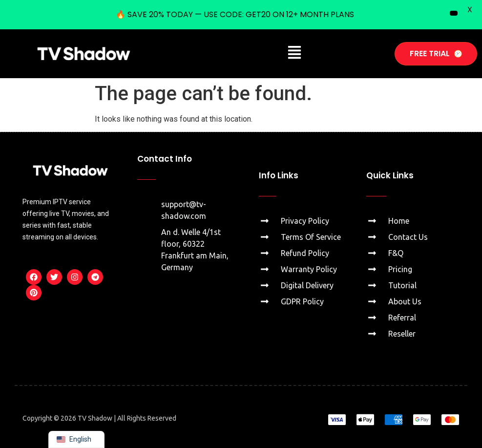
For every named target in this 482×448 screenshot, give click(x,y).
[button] (295, 54)
